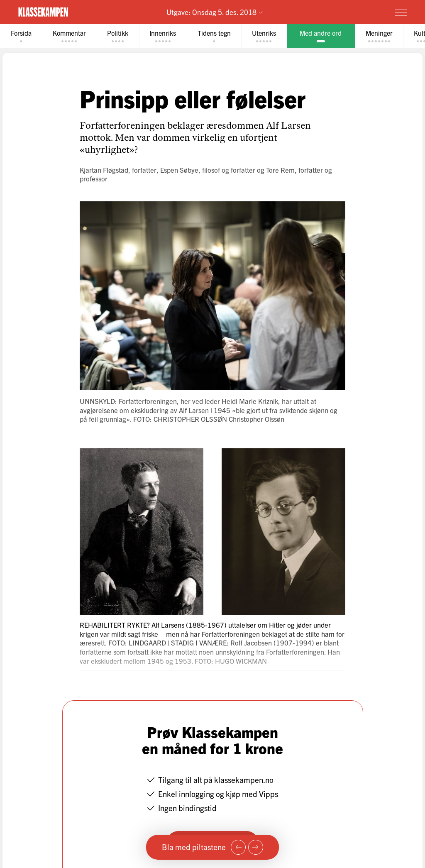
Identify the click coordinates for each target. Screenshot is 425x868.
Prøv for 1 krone (352, 12)
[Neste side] (256, 847)
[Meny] (401, 12)
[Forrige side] (238, 847)
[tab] (21, 36)
